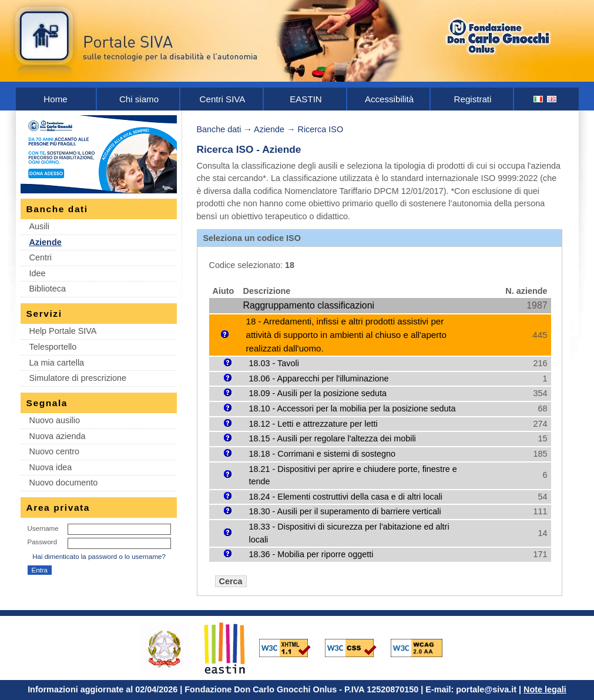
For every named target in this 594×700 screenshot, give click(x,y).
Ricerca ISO (321, 129)
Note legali (545, 689)
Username (43, 528)
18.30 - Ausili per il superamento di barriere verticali (345, 511)
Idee (38, 273)
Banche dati (219, 129)
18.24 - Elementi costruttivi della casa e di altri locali (346, 497)
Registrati (473, 99)
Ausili (39, 226)
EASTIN (306, 99)
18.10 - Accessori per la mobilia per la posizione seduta (353, 408)
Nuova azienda (58, 436)
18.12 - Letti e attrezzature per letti (313, 424)
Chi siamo (139, 99)
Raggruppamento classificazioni (309, 305)
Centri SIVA (223, 99)
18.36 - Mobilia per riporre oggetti (311, 554)
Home (55, 99)
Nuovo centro (55, 451)
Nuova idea (51, 467)
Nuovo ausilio (55, 420)
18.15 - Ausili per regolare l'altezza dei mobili (333, 438)
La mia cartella (57, 363)
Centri (41, 257)
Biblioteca (48, 289)
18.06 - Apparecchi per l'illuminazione (319, 379)
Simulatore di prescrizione (78, 378)
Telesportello (53, 347)
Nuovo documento (64, 483)
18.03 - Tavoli (274, 363)
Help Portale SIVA (63, 331)
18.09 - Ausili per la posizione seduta (318, 393)
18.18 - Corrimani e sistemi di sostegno (323, 454)
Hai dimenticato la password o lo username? (99, 557)
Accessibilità (389, 99)
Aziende (46, 242)
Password (43, 542)
